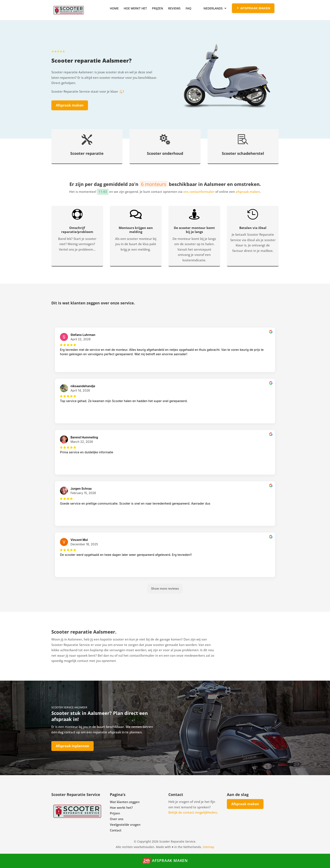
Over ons (117, 819)
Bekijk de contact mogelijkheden (193, 812)
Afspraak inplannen (73, 746)
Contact (116, 830)
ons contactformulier (199, 192)
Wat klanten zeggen (125, 802)
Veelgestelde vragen (125, 825)
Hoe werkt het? (121, 808)
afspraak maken (248, 192)
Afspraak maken (70, 105)
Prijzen (115, 813)
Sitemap (208, 847)
